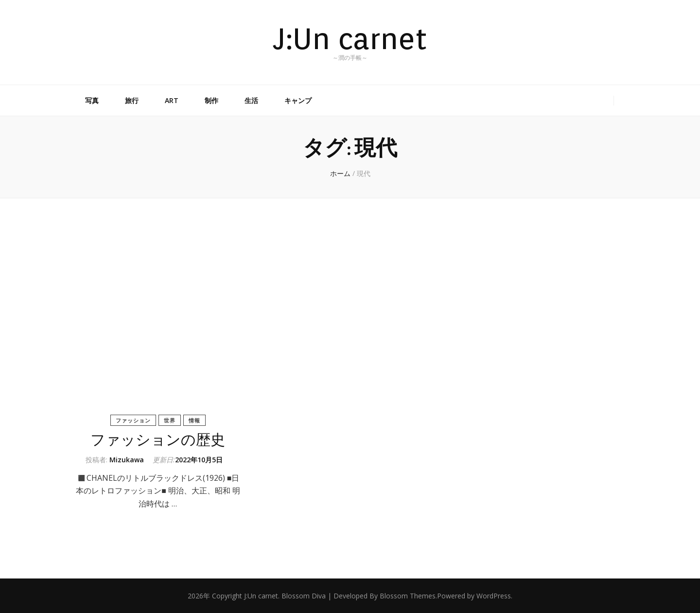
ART (172, 100)
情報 (194, 420)
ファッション (133, 420)
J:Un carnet (350, 38)
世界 (170, 420)
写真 (92, 100)
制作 (211, 100)
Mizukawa (127, 460)
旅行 (132, 100)
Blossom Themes (408, 596)
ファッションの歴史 (158, 440)
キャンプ (298, 100)
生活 (251, 100)
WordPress (494, 596)
